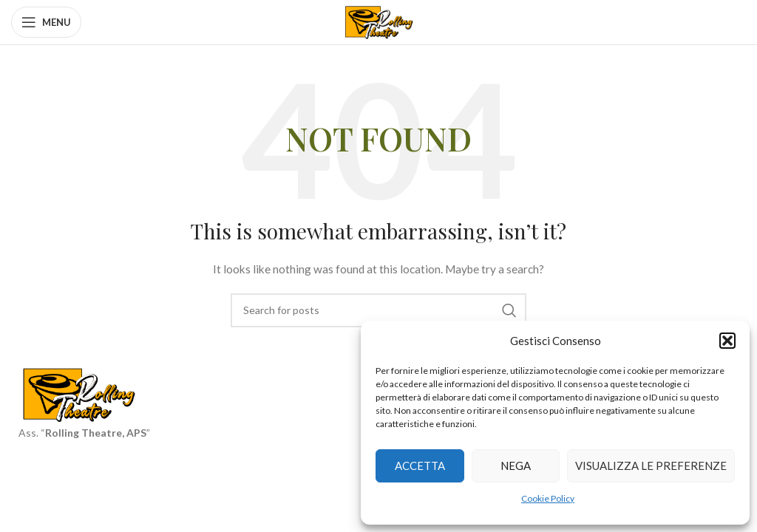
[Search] (378, 310)
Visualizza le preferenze (651, 465)
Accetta (420, 465)
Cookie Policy (548, 498)
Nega (516, 465)
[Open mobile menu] (46, 22)
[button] (727, 341)
